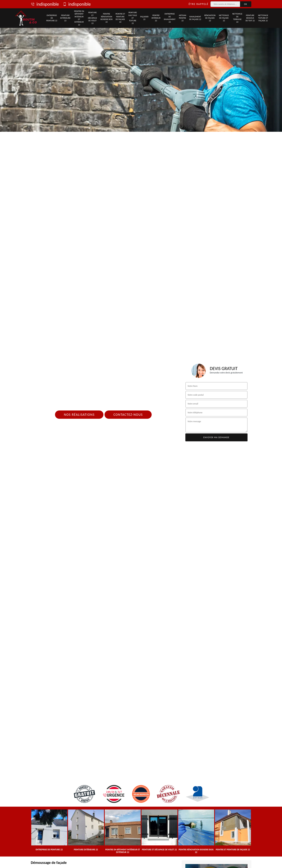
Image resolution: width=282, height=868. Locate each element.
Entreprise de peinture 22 (52, 18)
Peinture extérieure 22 (65, 18)
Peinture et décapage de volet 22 (92, 18)
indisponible (45, 4)
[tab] (141, 66)
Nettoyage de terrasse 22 (237, 18)
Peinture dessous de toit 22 (250, 18)
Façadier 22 (144, 18)
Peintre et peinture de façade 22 (120, 18)
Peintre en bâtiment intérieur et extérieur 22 (79, 18)
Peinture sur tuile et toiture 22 (133, 18)
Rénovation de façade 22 (210, 18)
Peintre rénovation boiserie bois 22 (106, 18)
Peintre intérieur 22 (156, 18)
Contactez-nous (128, 415)
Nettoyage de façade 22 (224, 18)
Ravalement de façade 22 (195, 18)
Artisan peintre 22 (182, 18)
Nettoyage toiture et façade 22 (263, 18)
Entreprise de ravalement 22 (170, 18)
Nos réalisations (79, 415)
